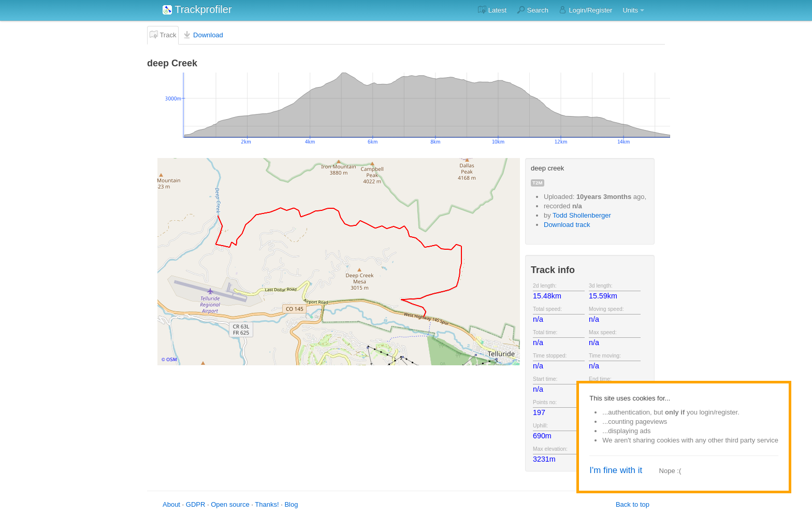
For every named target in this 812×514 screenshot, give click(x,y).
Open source (230, 504)
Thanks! (267, 504)
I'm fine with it (616, 470)
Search (533, 10)
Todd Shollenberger (582, 215)
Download (203, 35)
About (171, 504)
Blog (291, 504)
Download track (567, 225)
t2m (538, 183)
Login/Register (585, 10)
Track (163, 35)
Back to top (633, 504)
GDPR (196, 504)
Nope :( (670, 471)
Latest (492, 10)
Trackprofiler (197, 9)
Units (630, 10)
